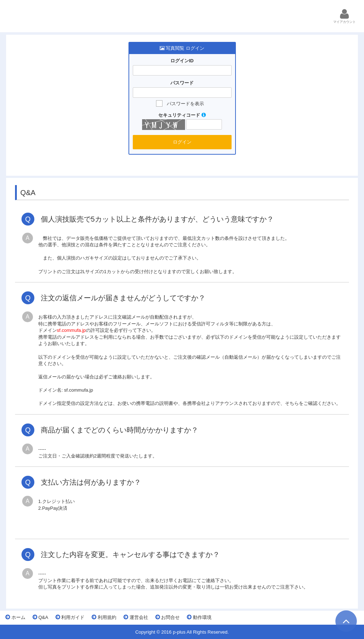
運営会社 (136, 617)
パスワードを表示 (185, 104)
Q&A (40, 617)
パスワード (182, 83)
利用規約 (104, 617)
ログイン (182, 142)
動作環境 (199, 617)
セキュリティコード (182, 115)
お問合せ (168, 617)
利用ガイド (70, 617)
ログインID (182, 61)
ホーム (15, 617)
